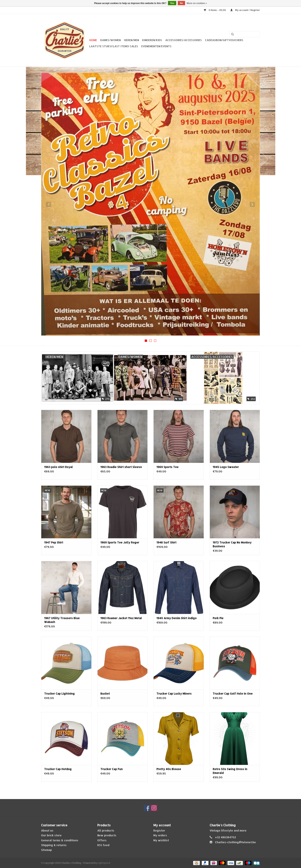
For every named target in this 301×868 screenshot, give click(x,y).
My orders (160, 835)
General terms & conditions (60, 840)
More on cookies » (197, 3)
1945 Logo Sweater (226, 467)
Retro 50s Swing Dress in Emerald (230, 771)
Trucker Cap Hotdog (58, 769)
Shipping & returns (54, 845)
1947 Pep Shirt (54, 542)
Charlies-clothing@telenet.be (235, 842)
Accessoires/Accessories (184, 40)
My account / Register (245, 10)
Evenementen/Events (156, 46)
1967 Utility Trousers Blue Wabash (62, 620)
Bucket (105, 694)
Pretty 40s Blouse (169, 769)
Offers (102, 840)
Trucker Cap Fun (112, 769)
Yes (172, 3)
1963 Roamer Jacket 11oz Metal (121, 618)
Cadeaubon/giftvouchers (224, 40)
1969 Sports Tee (167, 467)
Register (159, 830)
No (181, 3)
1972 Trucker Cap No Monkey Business (232, 544)
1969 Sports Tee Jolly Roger (120, 542)
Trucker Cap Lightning (59, 694)
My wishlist (161, 840)
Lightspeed (104, 863)
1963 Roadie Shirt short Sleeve (121, 467)
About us (47, 830)
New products (107, 835)
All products (106, 830)
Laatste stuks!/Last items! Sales (114, 46)
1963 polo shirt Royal (58, 467)
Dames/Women (110, 40)
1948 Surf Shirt (166, 542)
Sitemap (46, 850)
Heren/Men (131, 40)
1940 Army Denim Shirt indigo (177, 618)
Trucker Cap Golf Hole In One (233, 694)
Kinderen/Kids (152, 40)
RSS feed (103, 845)
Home (93, 40)
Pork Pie (218, 618)
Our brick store (51, 835)
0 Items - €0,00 (215, 10)
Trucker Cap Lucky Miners (174, 694)
